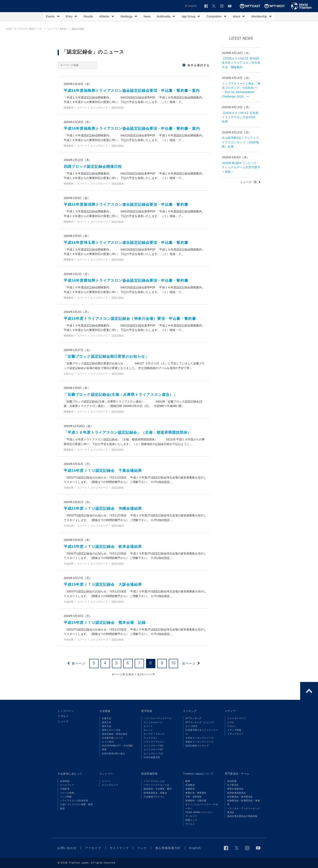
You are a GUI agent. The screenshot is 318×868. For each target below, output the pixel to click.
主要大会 (106, 718)
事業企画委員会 (235, 789)
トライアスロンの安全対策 (74, 801)
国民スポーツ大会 (111, 730)
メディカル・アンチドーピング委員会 (243, 810)
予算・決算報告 (194, 797)
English (193, 6)
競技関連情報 (149, 774)
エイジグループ (110, 785)
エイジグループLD (153, 753)
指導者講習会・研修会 (155, 793)
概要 (188, 781)
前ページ (78, 663)
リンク (142, 848)
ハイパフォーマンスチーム (158, 718)
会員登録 (65, 781)
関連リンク (191, 820)
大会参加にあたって (70, 774)
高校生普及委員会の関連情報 (242, 816)
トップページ (66, 711)
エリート (148, 726)
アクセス (190, 824)
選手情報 (147, 711)
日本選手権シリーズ (112, 738)
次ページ (189, 663)
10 (174, 663)
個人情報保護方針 (168, 848)
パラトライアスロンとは (156, 785)
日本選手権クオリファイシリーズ (202, 732)
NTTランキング (194, 718)
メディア (230, 711)
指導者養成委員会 (236, 793)
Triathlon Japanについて (198, 774)
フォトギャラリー (236, 718)
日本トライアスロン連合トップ (24, 29)
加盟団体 (190, 789)
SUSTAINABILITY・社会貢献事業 (117, 748)
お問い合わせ (67, 848)
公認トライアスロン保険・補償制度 (76, 806)
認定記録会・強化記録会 (115, 734)
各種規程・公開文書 (196, 801)
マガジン (232, 726)
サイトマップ (119, 848)
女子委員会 (233, 785)
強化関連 (232, 781)
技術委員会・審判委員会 (240, 797)
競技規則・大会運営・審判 (158, 789)
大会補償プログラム (154, 797)
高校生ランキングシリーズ (199, 742)
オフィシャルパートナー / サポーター (202, 806)
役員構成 (190, 785)
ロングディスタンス (154, 734)
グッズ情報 (66, 797)
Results (88, 16)
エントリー (106, 774)
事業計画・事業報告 (196, 793)
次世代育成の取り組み (113, 753)
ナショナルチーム (153, 722)
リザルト (63, 716)
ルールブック (67, 785)
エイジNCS (108, 742)
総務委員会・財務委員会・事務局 (243, 802)
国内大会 (106, 722)
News (147, 16)
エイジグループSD (153, 746)
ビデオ (231, 722)
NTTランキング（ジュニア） (201, 722)
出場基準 (65, 789)
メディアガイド (235, 734)
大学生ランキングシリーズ (199, 738)
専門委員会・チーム (237, 774)
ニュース (63, 721)
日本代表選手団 (152, 757)
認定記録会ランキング (197, 746)
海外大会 (106, 726)
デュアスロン (151, 738)
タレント (148, 730)
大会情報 (105, 711)
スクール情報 (67, 793)
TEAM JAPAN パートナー (199, 812)
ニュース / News (57, 29)
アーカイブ (191, 816)
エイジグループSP (153, 749)
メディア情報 (234, 730)
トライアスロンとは (154, 781)
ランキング (190, 711)
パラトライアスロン (154, 742)
